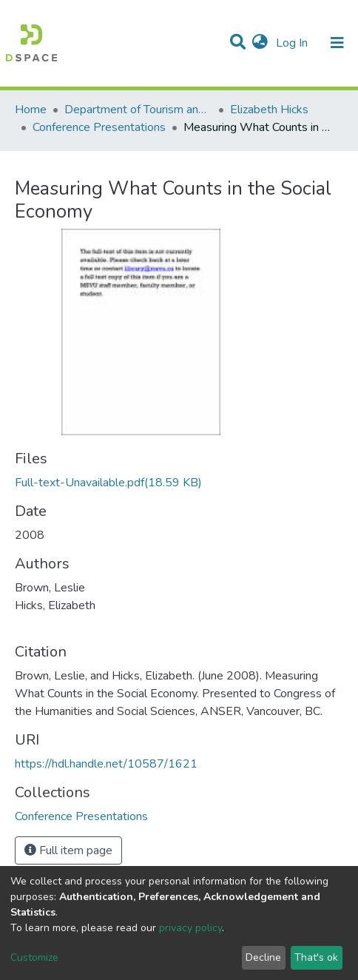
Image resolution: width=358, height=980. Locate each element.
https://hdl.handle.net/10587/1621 (106, 764)
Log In (293, 43)
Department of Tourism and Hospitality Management (138, 110)
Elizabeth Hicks (269, 110)
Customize (34, 957)
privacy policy (190, 928)
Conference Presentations (99, 127)
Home (31, 110)
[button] (260, 43)
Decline (263, 957)
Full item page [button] (68, 850)
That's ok (316, 957)
